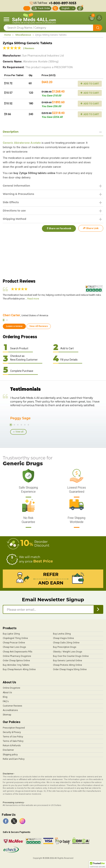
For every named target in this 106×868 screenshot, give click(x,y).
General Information (16, 186)
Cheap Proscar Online (14, 643)
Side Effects (11, 202)
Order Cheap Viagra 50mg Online (70, 669)
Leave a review (14, 326)
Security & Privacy (12, 732)
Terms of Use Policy (13, 737)
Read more (33, 299)
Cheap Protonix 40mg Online (67, 665)
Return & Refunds (12, 746)
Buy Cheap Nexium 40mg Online (19, 669)
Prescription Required (14, 728)
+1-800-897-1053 (63, 3)
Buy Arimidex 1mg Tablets (16, 665)
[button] (98, 864)
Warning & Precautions (18, 194)
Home (7, 35)
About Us (7, 693)
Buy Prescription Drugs (65, 647)
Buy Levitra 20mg (62, 634)
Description (11, 132)
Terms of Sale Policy (13, 741)
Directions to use (14, 211)
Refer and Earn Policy (14, 759)
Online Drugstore (11, 688)
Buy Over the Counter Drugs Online (71, 656)
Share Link (91, 228)
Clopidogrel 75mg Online (15, 638)
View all (19, 432)
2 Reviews (29, 48)
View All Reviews (39, 326)
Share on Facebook (59, 228)
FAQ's (6, 701)
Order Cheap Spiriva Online (16, 661)
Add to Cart (90, 84)
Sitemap (7, 715)
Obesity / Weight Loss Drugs (68, 652)
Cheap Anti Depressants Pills (18, 652)
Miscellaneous (23, 35)
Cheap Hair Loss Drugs (14, 647)
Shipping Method (14, 219)
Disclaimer (8, 750)
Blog (5, 697)
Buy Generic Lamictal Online (67, 661)
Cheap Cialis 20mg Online (66, 643)
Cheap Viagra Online (63, 638)
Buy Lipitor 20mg (11, 634)
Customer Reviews (12, 706)
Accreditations (10, 710)
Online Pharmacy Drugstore (17, 656)
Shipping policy (10, 755)
